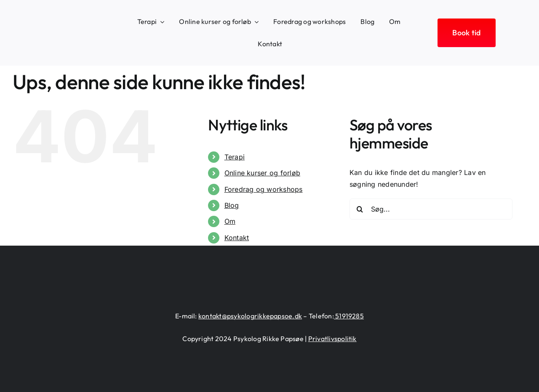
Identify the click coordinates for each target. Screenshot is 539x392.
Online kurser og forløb (263, 173)
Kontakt (237, 238)
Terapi (235, 157)
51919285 (349, 316)
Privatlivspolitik (332, 339)
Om (230, 221)
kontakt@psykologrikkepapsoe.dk (250, 316)
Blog (232, 205)
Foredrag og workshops (264, 189)
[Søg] (360, 209)
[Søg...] (431, 209)
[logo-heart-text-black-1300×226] (58, 28)
